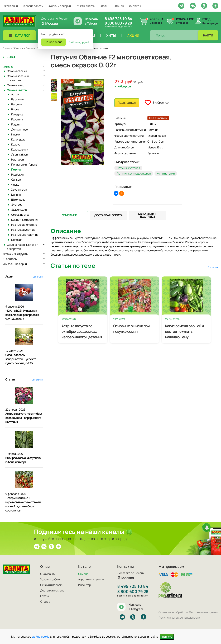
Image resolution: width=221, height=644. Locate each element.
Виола (15, 109)
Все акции (38, 277)
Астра (15, 94)
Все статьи (37, 380)
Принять (167, 637)
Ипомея (16, 134)
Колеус (16, 144)
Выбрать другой (79, 42)
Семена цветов (17, 90)
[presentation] (69, 215)
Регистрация (210, 23)
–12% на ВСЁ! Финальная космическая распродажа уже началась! (22, 315)
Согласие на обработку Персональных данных (188, 612)
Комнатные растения (25, 220)
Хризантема (19, 190)
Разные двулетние (23, 230)
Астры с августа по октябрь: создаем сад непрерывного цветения (24, 418)
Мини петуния (166, 173)
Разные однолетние (24, 225)
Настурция (18, 159)
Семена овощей (17, 71)
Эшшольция (19, 210)
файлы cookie (41, 637)
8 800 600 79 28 (118, 23)
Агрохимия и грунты (15, 254)
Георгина (17, 119)
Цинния (16, 195)
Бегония (17, 104)
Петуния (17, 170)
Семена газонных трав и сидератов (23, 247)
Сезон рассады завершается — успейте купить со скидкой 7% (21, 359)
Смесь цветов (20, 215)
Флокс (15, 185)
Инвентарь (10, 259)
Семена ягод (15, 85)
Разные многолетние (25, 235)
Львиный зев (20, 154)
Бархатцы (18, 99)
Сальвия (17, 180)
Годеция (17, 124)
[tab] (69, 215)
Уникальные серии (15, 264)
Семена (8, 67)
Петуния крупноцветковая (134, 173)
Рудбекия (17, 175)
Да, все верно (53, 42)
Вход (206, 19)
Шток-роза (18, 200)
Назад (11, 57)
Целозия (17, 240)
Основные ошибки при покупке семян (131, 329)
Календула (18, 139)
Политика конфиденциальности (179, 618)
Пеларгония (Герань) (25, 164)
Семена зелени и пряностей (18, 78)
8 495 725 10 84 (118, 19)
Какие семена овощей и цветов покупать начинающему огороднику (184, 332)
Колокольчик (20, 149)
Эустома (17, 205)
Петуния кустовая (128, 168)
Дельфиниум (20, 129)
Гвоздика (17, 114)
